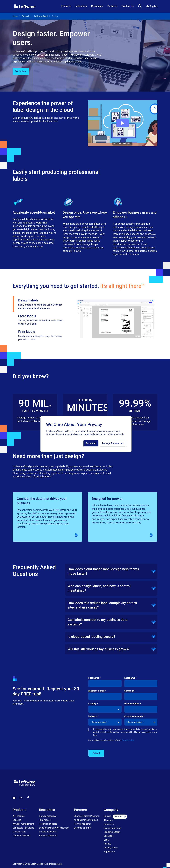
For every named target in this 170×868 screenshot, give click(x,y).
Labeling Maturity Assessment (54, 828)
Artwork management (23, 824)
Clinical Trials (19, 832)
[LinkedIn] (21, 798)
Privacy (107, 844)
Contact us (128, 6)
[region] (86, 434)
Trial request (45, 820)
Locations (109, 836)
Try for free (21, 71)
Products (66, 6)
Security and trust (112, 828)
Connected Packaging (23, 828)
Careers (107, 816)
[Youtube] (14, 798)
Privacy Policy (128, 740)
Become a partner (83, 828)
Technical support (48, 824)
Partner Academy (82, 824)
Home (15, 16)
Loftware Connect (21, 836)
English (152, 6)
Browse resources (48, 816)
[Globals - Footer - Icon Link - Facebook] (28, 798)
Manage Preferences (113, 443)
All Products (19, 816)
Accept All (91, 443)
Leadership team (112, 832)
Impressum (109, 852)
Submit (96, 753)
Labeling (17, 820)
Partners (112, 6)
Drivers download (48, 832)
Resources (97, 6)
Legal (106, 840)
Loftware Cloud (41, 16)
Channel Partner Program (86, 816)
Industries (81, 6)
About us (108, 820)
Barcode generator (48, 836)
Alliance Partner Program (86, 820)
